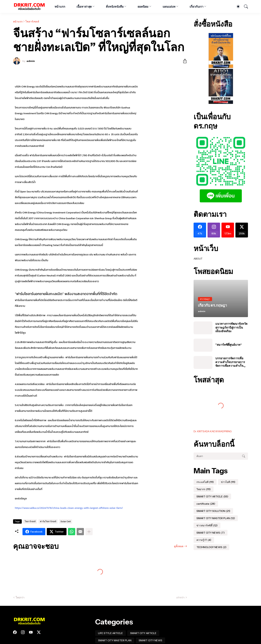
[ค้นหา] (244, 7)
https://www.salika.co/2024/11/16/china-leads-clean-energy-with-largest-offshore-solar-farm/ (69, 508)
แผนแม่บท (169, 7)
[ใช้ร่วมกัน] (183, 61)
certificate (206, 504)
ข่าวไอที (228, 482)
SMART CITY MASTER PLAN (216, 518)
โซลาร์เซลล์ (32, 22)
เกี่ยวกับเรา (196, 7)
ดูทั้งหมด (179, 546)
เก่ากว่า (180, 597)
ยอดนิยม (143, 7)
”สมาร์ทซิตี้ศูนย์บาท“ (229, 345)
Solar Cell (66, 521)
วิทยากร (204, 489)
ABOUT (198, 259)
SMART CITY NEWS (211, 533)
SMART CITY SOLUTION (213, 511)
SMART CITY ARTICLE (212, 496)
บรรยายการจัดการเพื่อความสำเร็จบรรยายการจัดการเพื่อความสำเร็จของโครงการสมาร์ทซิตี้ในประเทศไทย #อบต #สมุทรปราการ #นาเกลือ (232, 362)
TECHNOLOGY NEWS (211, 547)
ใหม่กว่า (20, 597)
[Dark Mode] (236, 7)
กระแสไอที (205, 482)
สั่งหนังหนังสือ (115, 7)
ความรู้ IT (204, 540)
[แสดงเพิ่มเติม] (89, 532)
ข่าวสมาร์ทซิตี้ (207, 525)
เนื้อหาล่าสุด (84, 7)
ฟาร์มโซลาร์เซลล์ (48, 521)
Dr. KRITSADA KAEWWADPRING (213, 431)
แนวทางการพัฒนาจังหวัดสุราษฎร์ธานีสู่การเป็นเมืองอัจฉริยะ (231, 327)
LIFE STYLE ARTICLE (110, 633)
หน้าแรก (60, 7)
